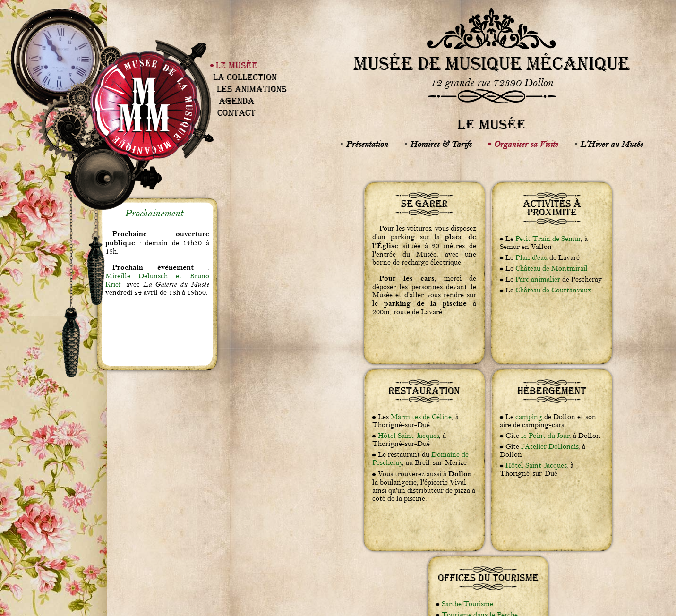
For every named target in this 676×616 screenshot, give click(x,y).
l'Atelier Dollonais (550, 447)
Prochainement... (157, 213)
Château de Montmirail (552, 269)
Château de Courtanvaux (554, 290)
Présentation (367, 144)
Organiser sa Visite (526, 144)
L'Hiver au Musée (612, 144)
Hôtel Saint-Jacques (408, 436)
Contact (236, 113)
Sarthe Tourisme (467, 604)
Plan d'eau (531, 258)
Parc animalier (538, 279)
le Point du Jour (545, 436)
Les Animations (252, 89)
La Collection (245, 77)
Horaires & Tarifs (441, 144)
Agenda (236, 101)
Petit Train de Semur (548, 239)
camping (529, 417)
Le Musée (237, 65)
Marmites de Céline (421, 417)
